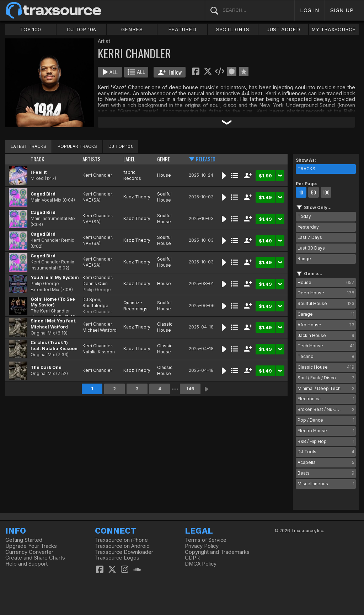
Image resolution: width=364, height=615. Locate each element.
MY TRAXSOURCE (334, 30)
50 (314, 192)
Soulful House (164, 197)
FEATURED (182, 30)
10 (301, 192)
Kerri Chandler (97, 175)
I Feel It (39, 172)
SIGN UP (342, 10)
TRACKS (306, 169)
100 (326, 192)
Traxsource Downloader (124, 552)
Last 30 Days (311, 248)
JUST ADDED (283, 30)
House (164, 175)
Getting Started (24, 540)
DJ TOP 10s (81, 30)
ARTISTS (92, 159)
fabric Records (132, 175)
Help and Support (26, 564)
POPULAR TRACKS (77, 146)
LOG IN (310, 10)
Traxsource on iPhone (121, 540)
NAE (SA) (92, 200)
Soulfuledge (95, 306)
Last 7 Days (310, 237)
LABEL (129, 159)
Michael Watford (100, 330)
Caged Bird (43, 194)
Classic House (165, 327)
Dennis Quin (95, 284)
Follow (170, 72)
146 (190, 389)
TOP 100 (30, 30)
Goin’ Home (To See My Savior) (53, 302)
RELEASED (206, 159)
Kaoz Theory (137, 197)
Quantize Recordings (135, 306)
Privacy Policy (202, 546)
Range (304, 259)
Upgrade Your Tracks (31, 546)
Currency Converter (29, 552)
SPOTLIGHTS (233, 30)
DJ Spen (91, 300)
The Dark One (46, 367)
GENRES (132, 30)
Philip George (97, 290)
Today (304, 216)
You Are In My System (55, 277)
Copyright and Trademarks (217, 552)
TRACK (37, 159)
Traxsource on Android (122, 546)
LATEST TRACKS (28, 146)
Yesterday (308, 227)
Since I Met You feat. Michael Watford (53, 324)
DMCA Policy (201, 564)
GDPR (192, 558)
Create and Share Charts (35, 558)
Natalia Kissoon (99, 352)
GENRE (164, 159)
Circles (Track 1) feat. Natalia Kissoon (54, 346)
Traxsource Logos (117, 558)
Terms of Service (206, 540)
